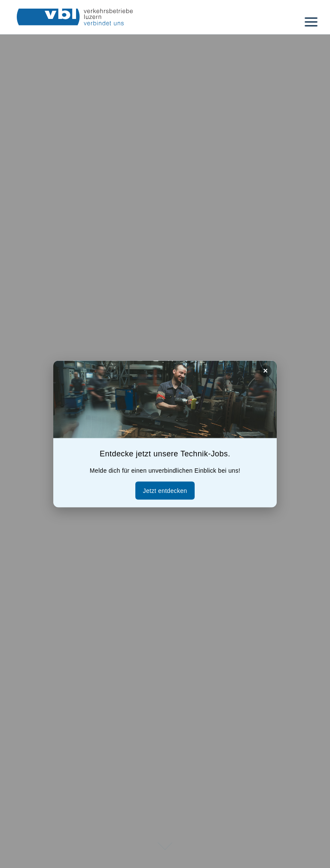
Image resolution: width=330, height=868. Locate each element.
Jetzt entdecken (165, 491)
